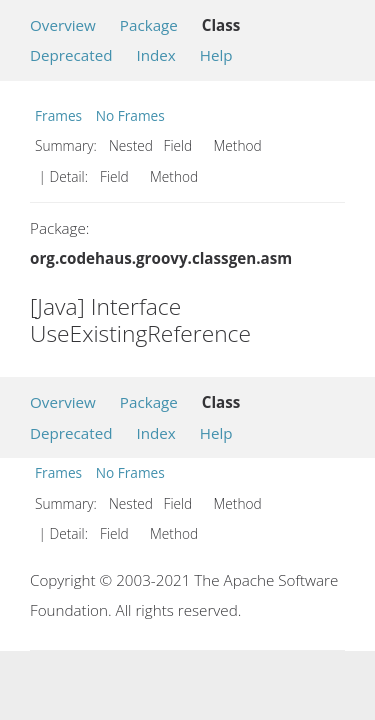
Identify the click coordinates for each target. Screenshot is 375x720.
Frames (58, 115)
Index (155, 55)
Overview (63, 25)
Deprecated (71, 55)
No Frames (130, 115)
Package (149, 25)
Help (216, 55)
